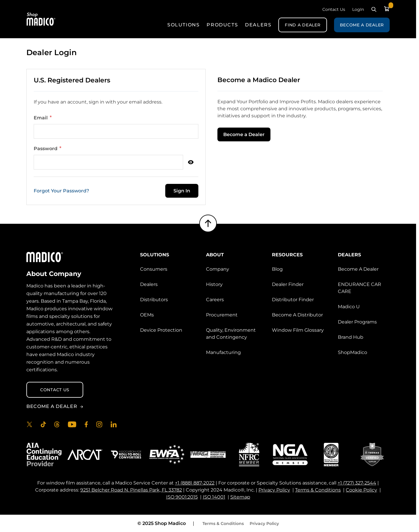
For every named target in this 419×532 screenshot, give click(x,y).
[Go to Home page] (41, 19)
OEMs (147, 315)
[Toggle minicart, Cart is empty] (387, 9)
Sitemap (240, 497)
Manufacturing (223, 352)
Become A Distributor (297, 315)
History (214, 284)
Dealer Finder (288, 284)
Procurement (222, 315)
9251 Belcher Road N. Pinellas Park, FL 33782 (131, 490)
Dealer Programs (357, 322)
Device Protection (161, 330)
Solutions (183, 25)
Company (218, 269)
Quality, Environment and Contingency (231, 334)
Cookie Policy (361, 490)
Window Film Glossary (298, 330)
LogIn (358, 9)
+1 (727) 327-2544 (357, 483)
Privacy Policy (274, 490)
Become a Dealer (244, 134)
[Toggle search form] (374, 9)
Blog (277, 269)
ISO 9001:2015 (182, 497)
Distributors (154, 300)
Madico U (349, 307)
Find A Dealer (303, 25)
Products (222, 25)
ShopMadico (352, 352)
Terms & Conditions (318, 490)
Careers (215, 300)
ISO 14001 (214, 497)
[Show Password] (191, 162)
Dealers (258, 25)
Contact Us (334, 9)
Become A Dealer (362, 25)
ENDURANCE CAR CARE (360, 288)
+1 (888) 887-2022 (195, 483)
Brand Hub (351, 337)
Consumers (154, 269)
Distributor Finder (293, 300)
